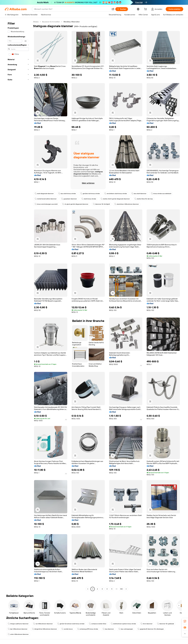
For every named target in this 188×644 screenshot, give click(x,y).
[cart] (146, 9)
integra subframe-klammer (18, 624)
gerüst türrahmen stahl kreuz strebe (71, 624)
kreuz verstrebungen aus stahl (46, 204)
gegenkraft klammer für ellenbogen (151, 629)
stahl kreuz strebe (89, 199)
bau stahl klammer (139, 194)
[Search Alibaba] (72, 9)
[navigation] (18, 306)
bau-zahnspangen (126, 629)
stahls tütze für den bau (144, 199)
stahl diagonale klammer (44, 194)
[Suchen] (122, 9)
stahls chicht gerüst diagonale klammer (115, 199)
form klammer (147, 624)
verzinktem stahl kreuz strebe (116, 194)
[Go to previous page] (88, 589)
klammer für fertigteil (101, 204)
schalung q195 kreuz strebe (88, 629)
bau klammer (108, 629)
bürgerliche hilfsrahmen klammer (44, 629)
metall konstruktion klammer (46, 199)
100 (121, 589)
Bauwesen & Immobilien (51, 22)
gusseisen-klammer (69, 199)
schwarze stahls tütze (98, 624)
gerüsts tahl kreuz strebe (90, 194)
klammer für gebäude (166, 624)
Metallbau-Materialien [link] (72, 22)
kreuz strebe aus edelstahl (161, 194)
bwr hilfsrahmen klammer (18, 629)
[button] (113, 9)
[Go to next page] (126, 589)
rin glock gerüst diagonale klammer (75, 204)
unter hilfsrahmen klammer (18, 634)
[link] (185, 621)
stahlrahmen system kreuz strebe (123, 624)
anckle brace (67, 629)
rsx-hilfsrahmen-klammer (43, 624)
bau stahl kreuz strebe (67, 194)
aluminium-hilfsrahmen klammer (127, 204)
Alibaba (36, 22)
